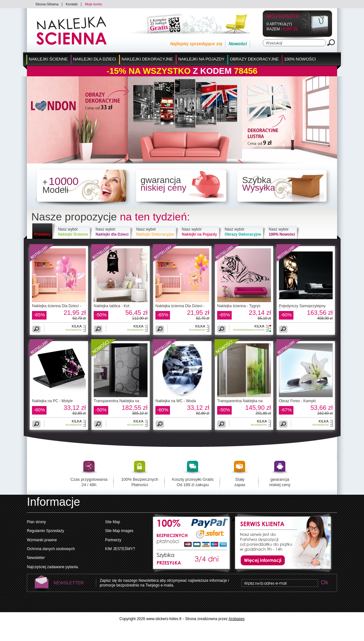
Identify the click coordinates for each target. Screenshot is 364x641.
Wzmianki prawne (42, 540)
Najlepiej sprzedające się (196, 44)
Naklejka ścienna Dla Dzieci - (56, 306)
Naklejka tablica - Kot (112, 306)
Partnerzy (113, 540)
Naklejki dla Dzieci (95, 59)
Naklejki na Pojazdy (201, 59)
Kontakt (72, 4)
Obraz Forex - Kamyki (297, 401)
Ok (324, 583)
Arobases (237, 619)
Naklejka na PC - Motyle (52, 401)
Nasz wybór (73, 232)
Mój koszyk (283, 17)
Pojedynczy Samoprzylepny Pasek (302, 308)
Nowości (238, 44)
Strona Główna (47, 4)
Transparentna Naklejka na (116, 401)
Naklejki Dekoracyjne (147, 59)
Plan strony (36, 522)
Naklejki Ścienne (48, 59)
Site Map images (119, 531)
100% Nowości (300, 59)
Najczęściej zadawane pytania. (53, 567)
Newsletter (36, 558)
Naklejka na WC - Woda (176, 401)
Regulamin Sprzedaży (45, 531)
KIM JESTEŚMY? (120, 549)
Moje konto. (94, 4)
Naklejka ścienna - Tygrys (239, 306)
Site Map (113, 522)
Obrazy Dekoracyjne (254, 59)
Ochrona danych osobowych (51, 549)
